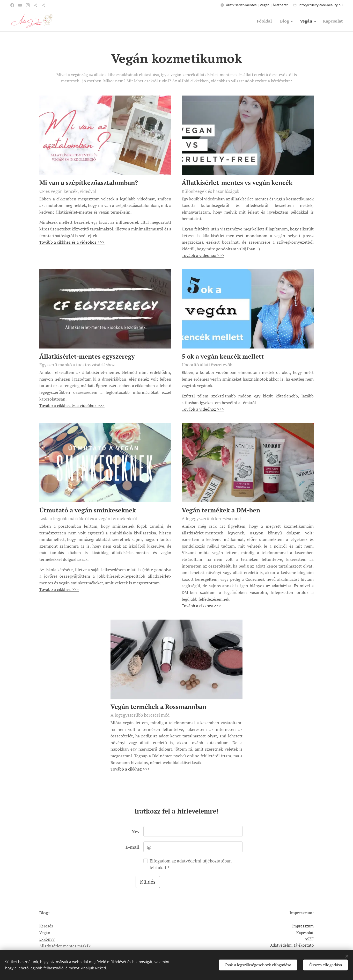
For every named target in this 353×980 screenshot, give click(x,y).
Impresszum (303, 926)
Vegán (45, 933)
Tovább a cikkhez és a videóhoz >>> (72, 242)
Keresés (46, 926)
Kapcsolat (305, 933)
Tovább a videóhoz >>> (203, 255)
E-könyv (47, 939)
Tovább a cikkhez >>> (59, 589)
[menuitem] (262, 21)
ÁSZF (309, 939)
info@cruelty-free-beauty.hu (321, 5)
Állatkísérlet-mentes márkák (65, 946)
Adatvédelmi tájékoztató (292, 945)
